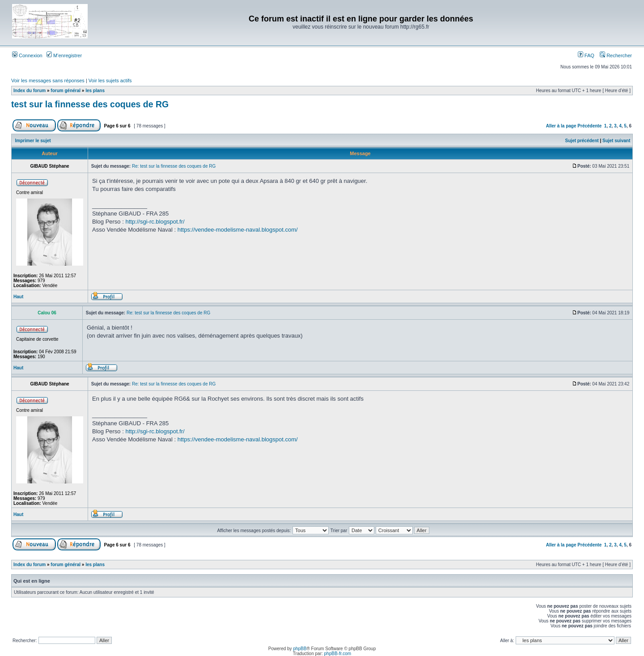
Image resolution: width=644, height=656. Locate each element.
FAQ (586, 55)
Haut (18, 297)
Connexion (27, 55)
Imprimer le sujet (33, 141)
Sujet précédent (582, 141)
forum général (66, 91)
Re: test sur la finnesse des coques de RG (174, 166)
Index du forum (30, 91)
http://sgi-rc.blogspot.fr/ (155, 222)
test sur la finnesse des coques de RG (90, 104)
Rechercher (616, 55)
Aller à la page (561, 126)
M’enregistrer (64, 55)
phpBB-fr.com (338, 654)
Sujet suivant (616, 141)
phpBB (300, 649)
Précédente (589, 126)
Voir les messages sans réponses (48, 80)
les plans (95, 91)
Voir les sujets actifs (110, 80)
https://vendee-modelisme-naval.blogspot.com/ (238, 230)
